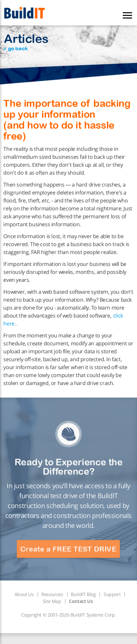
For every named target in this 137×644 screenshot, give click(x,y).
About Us (24, 594)
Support (112, 594)
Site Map (52, 601)
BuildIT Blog (83, 594)
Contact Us (81, 601)
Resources (52, 594)
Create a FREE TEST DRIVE (68, 549)
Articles (26, 42)
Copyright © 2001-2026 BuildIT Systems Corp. (69, 615)
